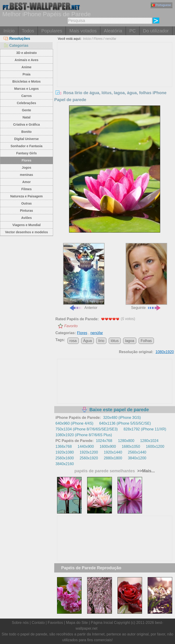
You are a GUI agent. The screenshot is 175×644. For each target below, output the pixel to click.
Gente (26, 110)
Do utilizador (156, 31)
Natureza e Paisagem (26, 196)
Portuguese (161, 5)
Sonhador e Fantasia (26, 146)
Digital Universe (26, 139)
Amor (27, 182)
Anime (27, 67)
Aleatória (113, 31)
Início (9, 31)
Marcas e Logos (26, 89)
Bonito (26, 132)
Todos (28, 31)
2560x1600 (65, 458)
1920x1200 (89, 452)
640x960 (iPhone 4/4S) (74, 423)
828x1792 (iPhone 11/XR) (145, 429)
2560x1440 (137, 452)
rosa (73, 341)
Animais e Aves (26, 60)
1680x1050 (131, 446)
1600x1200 (155, 446)
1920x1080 (65, 452)
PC (133, 31)
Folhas (146, 341)
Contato (38, 623)
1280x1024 (149, 441)
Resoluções (17, 39)
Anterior (84, 276)
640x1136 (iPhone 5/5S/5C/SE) (125, 423)
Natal (26, 117)
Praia (26, 74)
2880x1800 (113, 458)
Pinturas (26, 211)
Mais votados (83, 31)
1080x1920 (165, 352)
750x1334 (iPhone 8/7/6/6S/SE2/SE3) (87, 429)
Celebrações (27, 103)
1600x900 (108, 446)
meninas (27, 175)
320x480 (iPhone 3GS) (122, 418)
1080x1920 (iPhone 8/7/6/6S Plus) (84, 435)
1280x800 (126, 441)
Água (87, 341)
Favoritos (55, 623)
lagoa (130, 341)
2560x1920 (89, 458)
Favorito (71, 326)
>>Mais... (145, 471)
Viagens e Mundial (26, 225)
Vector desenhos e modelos (27, 232)
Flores (26, 160)
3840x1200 (137, 458)
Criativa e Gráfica (27, 124)
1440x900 (86, 446)
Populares (52, 31)
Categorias (16, 45)
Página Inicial (102, 623)
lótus (115, 341)
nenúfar (111, 39)
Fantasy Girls (27, 153)
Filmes (26, 189)
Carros (27, 96)
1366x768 (64, 446)
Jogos (27, 168)
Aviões (27, 218)
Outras (27, 203)
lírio (101, 341)
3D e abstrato (27, 53)
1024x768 (104, 441)
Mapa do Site (77, 623)
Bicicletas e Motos (26, 81)
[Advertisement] (115, 77)
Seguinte (146, 276)
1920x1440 (113, 452)
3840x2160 (65, 464)
